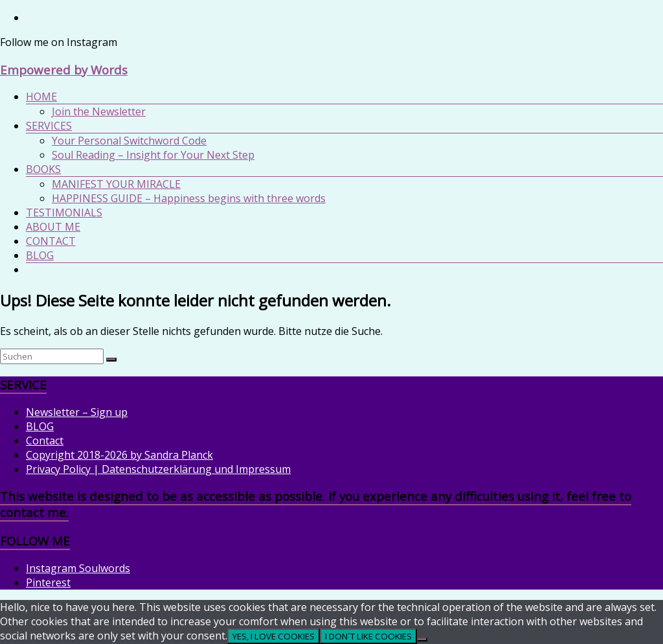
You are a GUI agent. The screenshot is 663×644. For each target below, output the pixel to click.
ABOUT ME (53, 227)
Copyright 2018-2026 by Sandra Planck (119, 455)
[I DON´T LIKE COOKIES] (422, 639)
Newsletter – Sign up (77, 412)
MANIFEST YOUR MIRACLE (116, 184)
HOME (41, 97)
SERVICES (49, 126)
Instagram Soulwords (78, 568)
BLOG (40, 255)
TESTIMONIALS (64, 213)
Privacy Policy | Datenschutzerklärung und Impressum (158, 469)
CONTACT (51, 241)
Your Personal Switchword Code (129, 141)
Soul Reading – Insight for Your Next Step (153, 155)
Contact (45, 441)
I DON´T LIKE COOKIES (368, 636)
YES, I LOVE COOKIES (274, 636)
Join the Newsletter (99, 111)
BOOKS (43, 169)
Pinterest (48, 582)
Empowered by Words (64, 70)
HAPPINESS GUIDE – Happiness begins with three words (189, 198)
